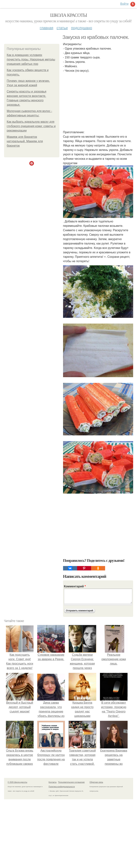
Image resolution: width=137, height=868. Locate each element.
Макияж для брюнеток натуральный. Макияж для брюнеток (25, 141)
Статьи (62, 28)
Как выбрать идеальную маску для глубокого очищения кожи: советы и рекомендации (31, 126)
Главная (47, 28)
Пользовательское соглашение (71, 782)
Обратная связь (96, 782)
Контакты (53, 782)
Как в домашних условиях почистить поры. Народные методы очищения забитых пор (31, 59)
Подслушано (81, 28)
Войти (124, 4)
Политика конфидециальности (62, 787)
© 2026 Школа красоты (18, 782)
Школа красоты (69, 15)
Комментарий (75, 586)
